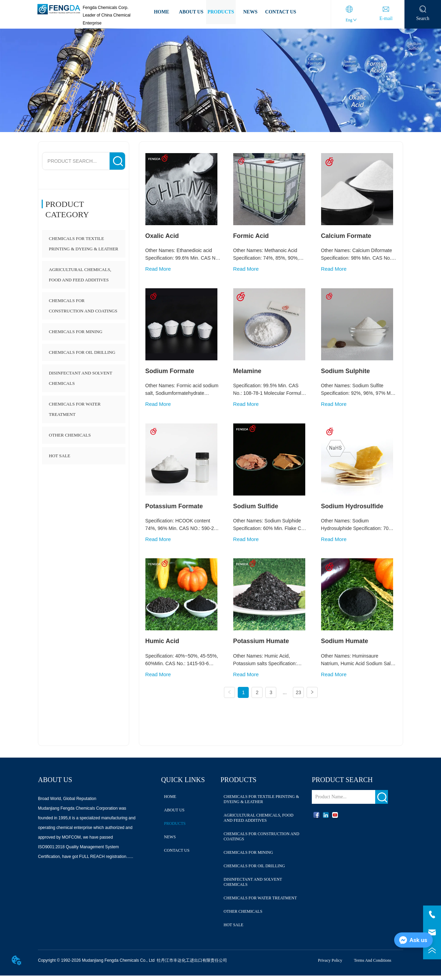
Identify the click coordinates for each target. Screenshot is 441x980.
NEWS (250, 12)
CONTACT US (281, 12)
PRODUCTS (221, 12)
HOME (162, 12)
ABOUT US (191, 12)
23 (298, 693)
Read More (158, 269)
